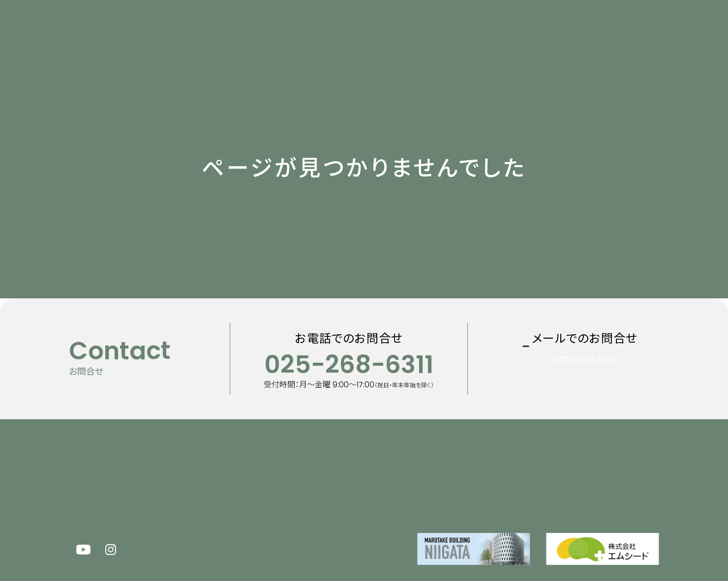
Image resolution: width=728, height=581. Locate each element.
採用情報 (476, 31)
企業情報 (425, 31)
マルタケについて (323, 31)
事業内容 (378, 31)
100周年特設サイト (552, 31)
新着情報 (268, 31)
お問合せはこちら (598, 375)
